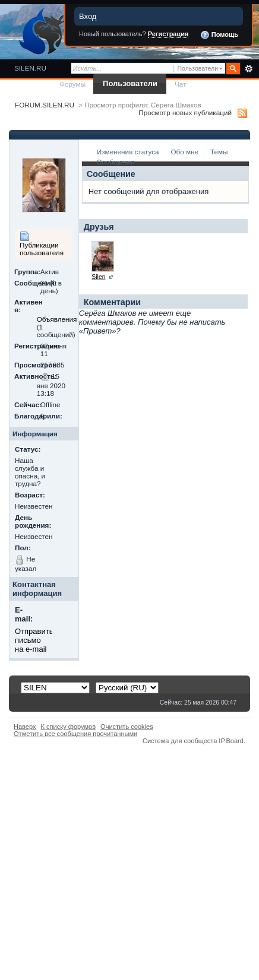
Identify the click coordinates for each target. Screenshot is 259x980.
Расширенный (249, 69)
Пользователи (130, 83)
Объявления (57, 319)
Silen (98, 277)
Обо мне (184, 152)
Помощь (219, 35)
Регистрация (168, 34)
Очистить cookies (127, 727)
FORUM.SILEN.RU (45, 105)
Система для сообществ (180, 741)
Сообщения (116, 162)
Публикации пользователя (42, 244)
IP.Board (231, 741)
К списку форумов (69, 727)
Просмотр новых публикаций (185, 112)
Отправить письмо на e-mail (34, 640)
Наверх (25, 727)
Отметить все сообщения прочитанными (75, 734)
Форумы (72, 84)
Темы (219, 152)
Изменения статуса (128, 152)
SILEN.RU (30, 68)
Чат (180, 84)
